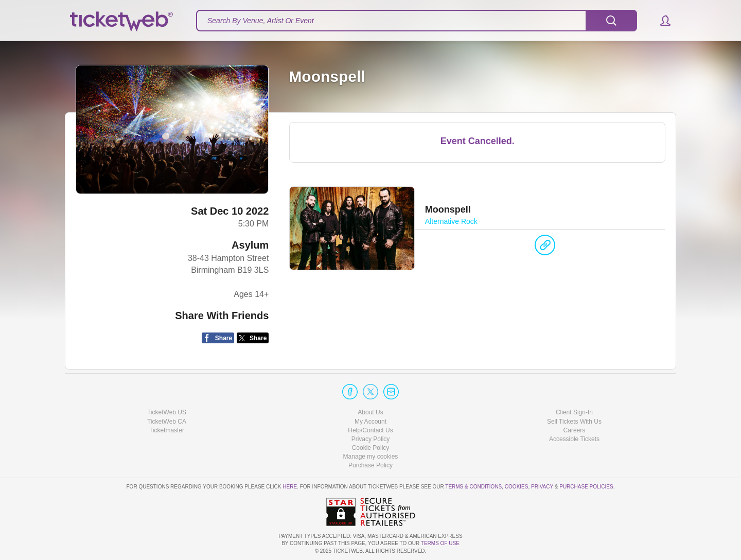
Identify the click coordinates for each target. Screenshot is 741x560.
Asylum (250, 245)
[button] (660, 21)
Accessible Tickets (574, 439)
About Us (370, 412)
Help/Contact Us (370, 430)
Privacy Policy (371, 439)
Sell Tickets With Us (574, 422)
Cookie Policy (371, 448)
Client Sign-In (574, 412)
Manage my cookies (371, 457)
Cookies (517, 487)
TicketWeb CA (167, 422)
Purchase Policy (370, 465)
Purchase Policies (586, 487)
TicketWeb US (167, 412)
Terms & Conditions (473, 487)
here (290, 487)
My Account (370, 422)
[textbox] (417, 21)
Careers (575, 430)
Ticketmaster (167, 430)
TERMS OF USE (440, 543)
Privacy (542, 487)
